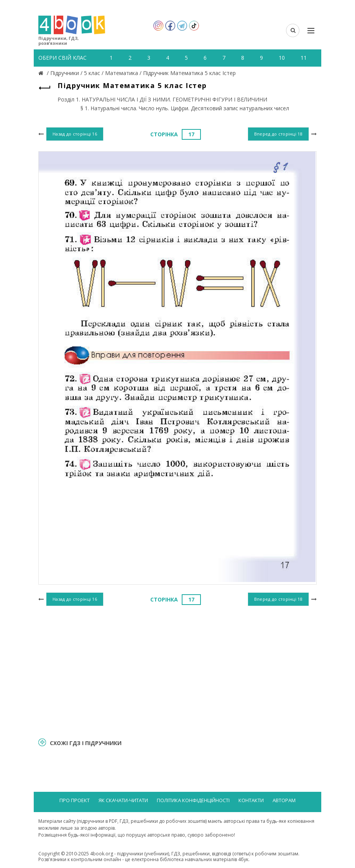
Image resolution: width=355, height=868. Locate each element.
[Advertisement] (177, 670)
